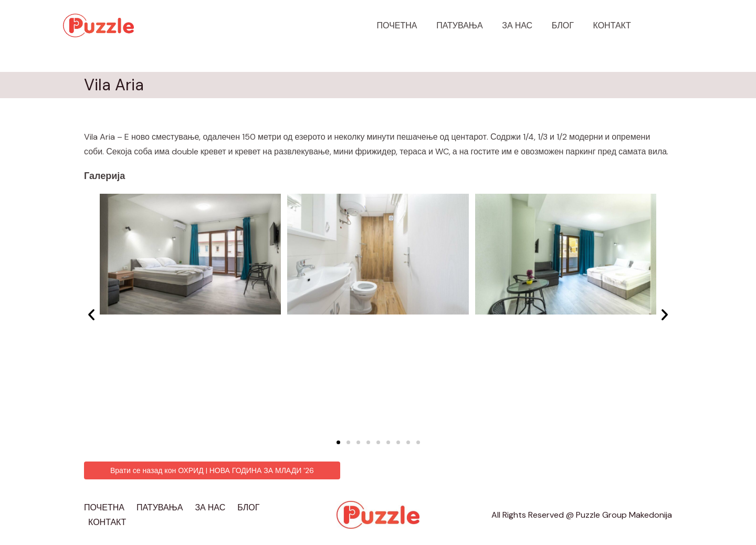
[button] (338, 442)
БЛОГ (566, 25)
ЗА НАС (523, 25)
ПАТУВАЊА (468, 25)
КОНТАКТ (613, 25)
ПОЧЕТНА (408, 25)
